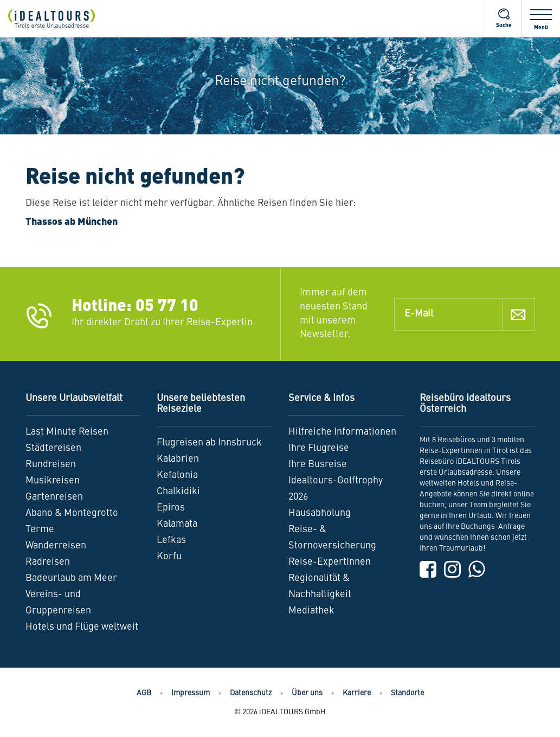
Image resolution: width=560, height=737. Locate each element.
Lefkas (171, 540)
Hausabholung (320, 513)
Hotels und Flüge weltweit (82, 627)
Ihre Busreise (318, 464)
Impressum (191, 693)
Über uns (307, 693)
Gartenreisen (54, 497)
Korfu (169, 557)
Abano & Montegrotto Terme (72, 521)
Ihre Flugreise (319, 448)
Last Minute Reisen (67, 432)
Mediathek (311, 611)
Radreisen (48, 562)
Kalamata (177, 524)
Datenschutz (251, 693)
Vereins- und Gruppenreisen (58, 603)
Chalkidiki (178, 492)
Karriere (357, 693)
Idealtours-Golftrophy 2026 (336, 489)
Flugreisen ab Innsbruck (209, 443)
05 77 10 (167, 307)
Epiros (171, 508)
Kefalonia (177, 475)
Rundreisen (51, 464)
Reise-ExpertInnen (330, 562)
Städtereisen (53, 448)
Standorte (407, 693)
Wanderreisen (56, 546)
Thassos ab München (72, 222)
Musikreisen (53, 481)
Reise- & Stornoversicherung (332, 538)
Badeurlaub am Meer (71, 578)
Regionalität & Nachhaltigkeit (320, 586)
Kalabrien (178, 459)
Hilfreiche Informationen (342, 432)
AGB (144, 693)
